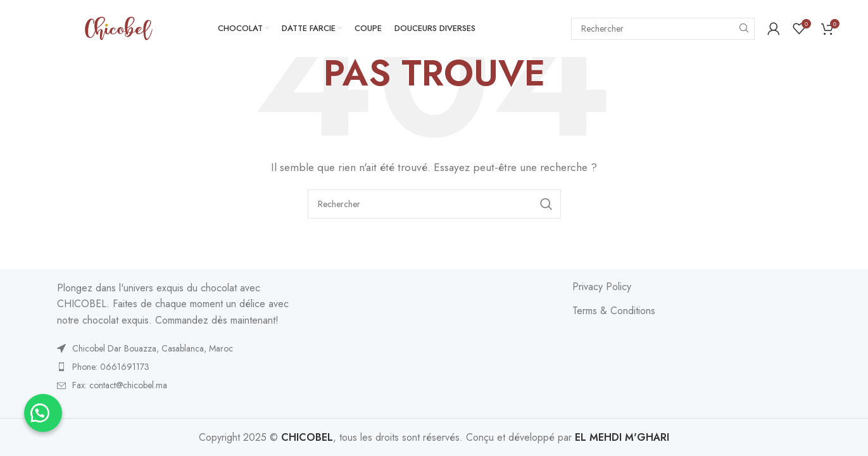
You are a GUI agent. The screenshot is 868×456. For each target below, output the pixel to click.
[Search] (663, 29)
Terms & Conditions (614, 311)
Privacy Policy (602, 287)
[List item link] (176, 348)
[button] (44, 412)
